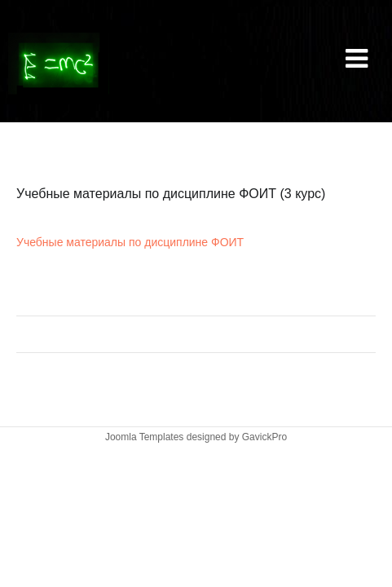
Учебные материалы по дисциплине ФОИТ (130, 242)
